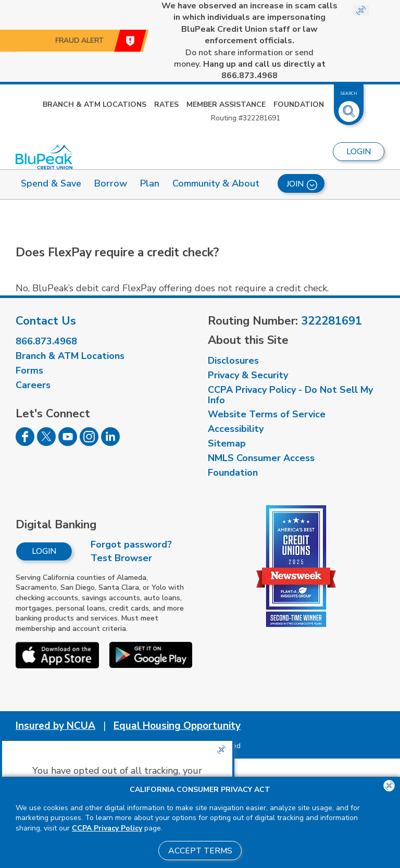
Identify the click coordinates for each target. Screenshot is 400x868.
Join (302, 184)
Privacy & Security (248, 375)
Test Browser (121, 558)
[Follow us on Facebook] (25, 443)
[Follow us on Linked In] (110, 443)
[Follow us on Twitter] (46, 443)
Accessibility (236, 429)
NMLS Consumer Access (261, 458)
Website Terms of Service (267, 414)
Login (44, 551)
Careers (33, 385)
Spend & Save (51, 183)
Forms (29, 370)
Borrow (111, 183)
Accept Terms (200, 851)
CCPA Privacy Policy (107, 828)
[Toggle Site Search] (349, 107)
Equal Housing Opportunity (177, 726)
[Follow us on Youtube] (68, 443)
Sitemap (227, 443)
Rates (166, 104)
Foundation (299, 104)
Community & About (216, 183)
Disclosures (233, 361)
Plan (150, 183)
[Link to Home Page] (44, 157)
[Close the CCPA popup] (221, 750)
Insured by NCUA (55, 726)
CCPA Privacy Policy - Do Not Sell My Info (290, 395)
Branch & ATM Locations (95, 104)
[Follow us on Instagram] (89, 443)
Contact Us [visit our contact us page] (46, 321)
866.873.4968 (46, 341)
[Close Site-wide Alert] (361, 10)
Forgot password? (131, 544)
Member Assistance (226, 104)
